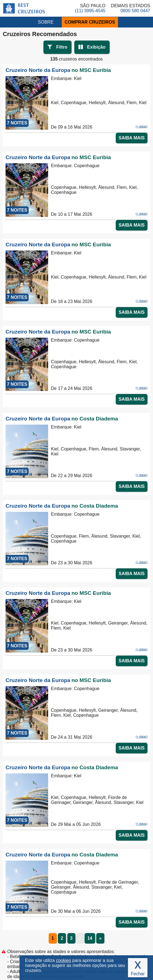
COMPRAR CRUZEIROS (90, 22)
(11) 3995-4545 (90, 11)
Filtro (62, 47)
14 (90, 938)
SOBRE (46, 22)
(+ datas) (142, 126)
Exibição (96, 47)
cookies (63, 960)
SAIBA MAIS (132, 138)
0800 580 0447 (135, 11)
